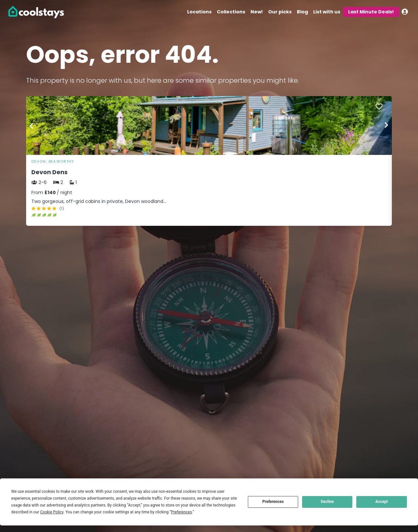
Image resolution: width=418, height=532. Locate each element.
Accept (382, 502)
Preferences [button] (182, 512)
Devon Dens (49, 172)
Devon (39, 161)
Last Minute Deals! (371, 12)
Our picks (280, 12)
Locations (199, 12)
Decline (327, 502)
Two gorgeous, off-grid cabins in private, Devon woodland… (99, 201)
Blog (302, 12)
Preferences (273, 502)
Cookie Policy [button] (52, 512)
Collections (231, 12)
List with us (327, 12)
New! (257, 12)
